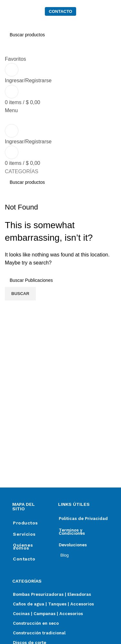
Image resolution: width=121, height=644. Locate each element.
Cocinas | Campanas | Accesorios (48, 614)
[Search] (60, 182)
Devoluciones (73, 545)
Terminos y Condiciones (72, 532)
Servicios (24, 534)
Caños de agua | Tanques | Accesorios (53, 604)
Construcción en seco (36, 623)
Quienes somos (23, 546)
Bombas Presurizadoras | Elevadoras (52, 594)
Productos (25, 523)
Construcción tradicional (39, 633)
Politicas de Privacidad (83, 519)
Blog (65, 555)
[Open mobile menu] (11, 110)
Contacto (24, 559)
